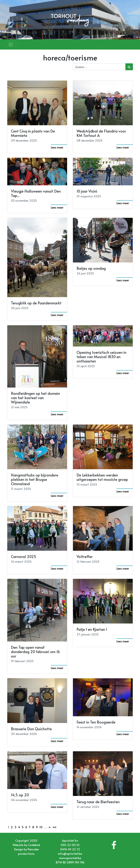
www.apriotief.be (70, 858)
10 (41, 827)
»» (55, 827)
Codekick (34, 845)
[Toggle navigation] (11, 44)
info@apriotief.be (70, 853)
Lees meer (57, 147)
